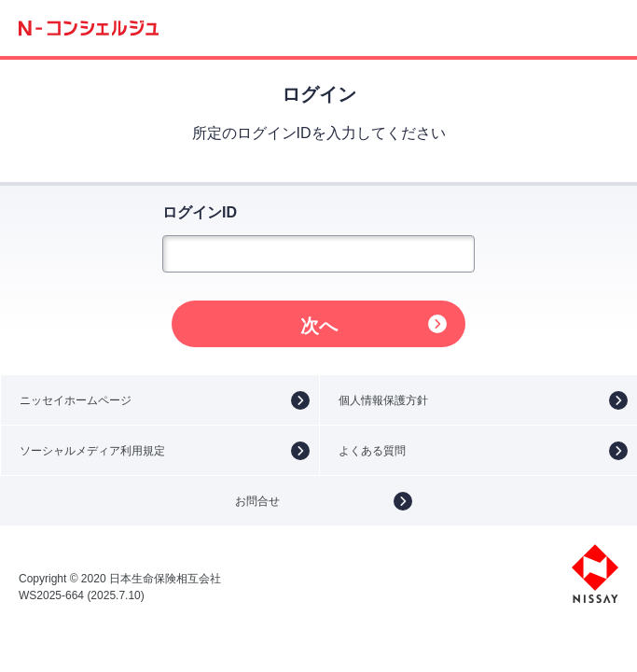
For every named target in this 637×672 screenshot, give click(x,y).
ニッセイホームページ (76, 400)
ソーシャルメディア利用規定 (92, 451)
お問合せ (257, 501)
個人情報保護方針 (383, 400)
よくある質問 (372, 451)
